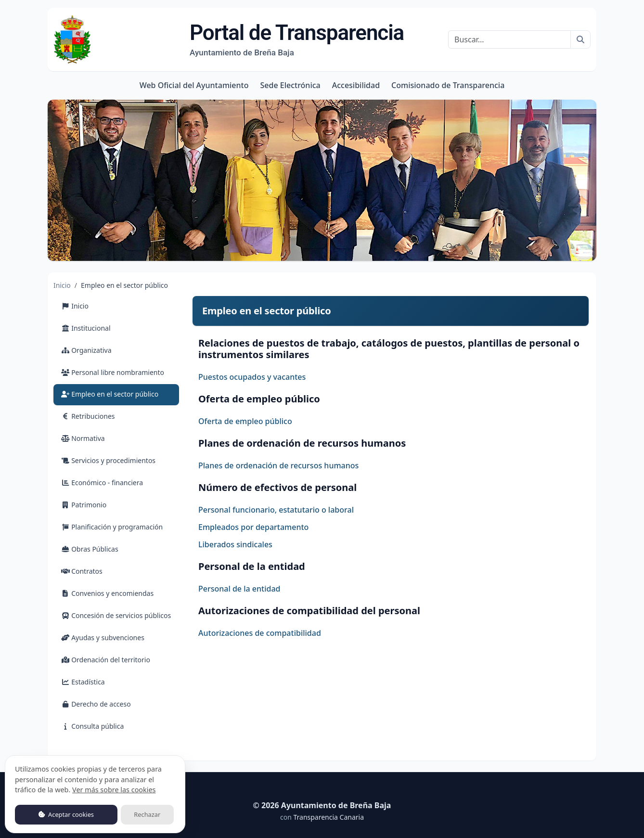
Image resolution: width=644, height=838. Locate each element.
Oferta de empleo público (245, 421)
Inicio (62, 285)
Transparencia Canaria (328, 817)
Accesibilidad (356, 85)
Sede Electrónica (290, 85)
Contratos (82, 571)
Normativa (83, 438)
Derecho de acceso (96, 704)
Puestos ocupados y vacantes (252, 377)
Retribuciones (88, 416)
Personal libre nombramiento (113, 372)
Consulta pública (92, 726)
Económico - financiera (102, 483)
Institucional (86, 328)
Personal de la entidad (239, 589)
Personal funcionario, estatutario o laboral (276, 510)
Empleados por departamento (253, 527)
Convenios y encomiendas (107, 593)
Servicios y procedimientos (108, 460)
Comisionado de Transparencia (448, 85)
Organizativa (86, 350)
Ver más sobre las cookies (114, 790)
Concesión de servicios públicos (116, 615)
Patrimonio (84, 505)
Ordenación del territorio (106, 660)
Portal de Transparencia (297, 39)
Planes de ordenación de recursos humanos (278, 465)
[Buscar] (509, 39)
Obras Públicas (90, 549)
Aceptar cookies (66, 814)
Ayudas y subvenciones (103, 638)
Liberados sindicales (235, 544)
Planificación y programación (112, 527)
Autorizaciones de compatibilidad (260, 633)
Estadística (83, 682)
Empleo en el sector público (120, 393)
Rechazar (147, 814)
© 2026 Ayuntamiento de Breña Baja (322, 805)
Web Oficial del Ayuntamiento (194, 85)
